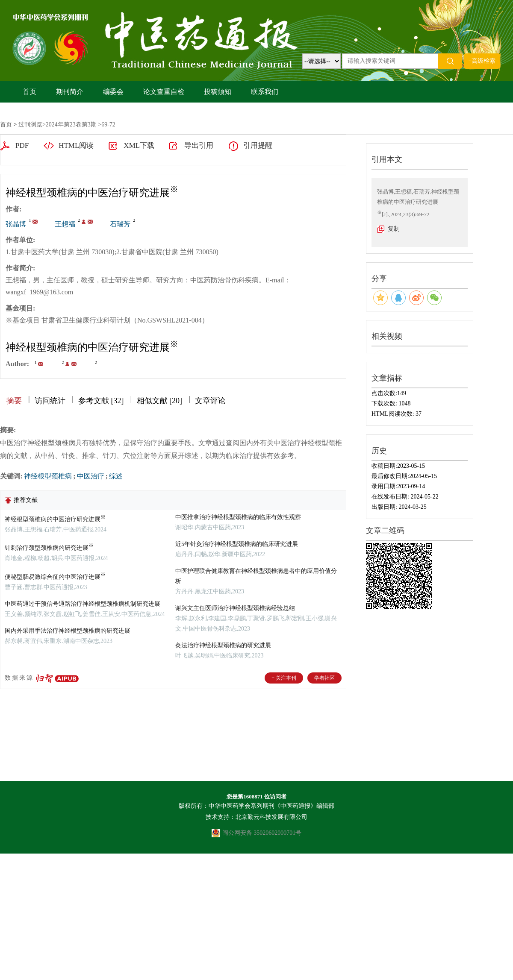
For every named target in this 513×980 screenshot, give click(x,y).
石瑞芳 (120, 224)
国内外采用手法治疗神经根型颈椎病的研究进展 (68, 631)
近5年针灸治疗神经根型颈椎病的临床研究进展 (237, 544)
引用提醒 (258, 145)
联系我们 (265, 92)
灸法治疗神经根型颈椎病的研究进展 (223, 645)
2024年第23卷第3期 (71, 125)
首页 (29, 92)
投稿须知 (218, 92)
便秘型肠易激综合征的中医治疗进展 (55, 577)
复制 (394, 229)
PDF (22, 145)
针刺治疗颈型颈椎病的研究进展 (49, 548)
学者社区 (324, 678)
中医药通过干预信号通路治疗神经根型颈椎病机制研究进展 (83, 604)
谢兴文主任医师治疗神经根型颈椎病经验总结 (235, 608)
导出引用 (199, 145)
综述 (116, 476)
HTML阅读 (76, 145)
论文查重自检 (164, 92)
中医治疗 (91, 476)
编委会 (113, 92)
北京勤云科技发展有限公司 (271, 817)
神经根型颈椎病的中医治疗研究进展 (55, 519)
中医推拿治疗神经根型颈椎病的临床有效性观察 (238, 517)
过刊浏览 (30, 125)
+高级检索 (482, 61)
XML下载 (139, 145)
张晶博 (16, 224)
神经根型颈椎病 (48, 476)
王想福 (65, 224)
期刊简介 (70, 92)
